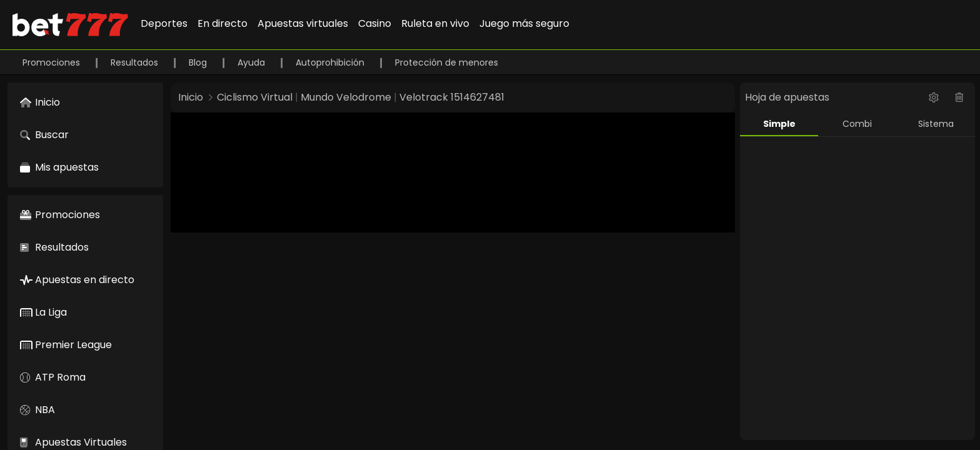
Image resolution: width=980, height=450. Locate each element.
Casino (375, 23)
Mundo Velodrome (346, 97)
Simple (779, 124)
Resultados (136, 62)
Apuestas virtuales (303, 23)
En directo (222, 23)
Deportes (164, 23)
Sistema (936, 124)
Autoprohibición (331, 62)
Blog (199, 62)
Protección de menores (447, 62)
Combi (857, 124)
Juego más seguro (524, 23)
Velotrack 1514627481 (452, 97)
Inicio (191, 97)
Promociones (52, 62)
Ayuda (252, 62)
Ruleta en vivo (435, 23)
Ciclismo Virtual (255, 97)
